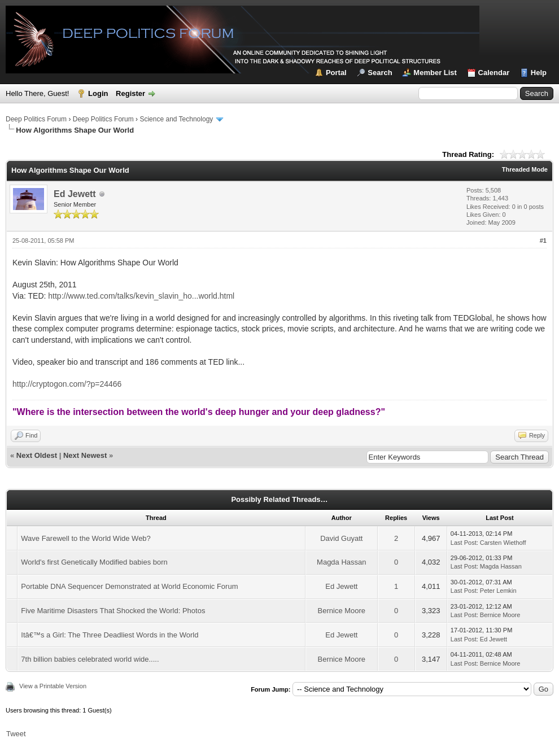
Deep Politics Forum (36, 119)
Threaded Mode (525, 169)
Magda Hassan (341, 562)
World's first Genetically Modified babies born (94, 562)
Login (98, 93)
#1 (543, 241)
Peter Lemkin (498, 591)
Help (539, 73)
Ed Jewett (75, 194)
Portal (336, 73)
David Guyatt (341, 538)
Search (380, 73)
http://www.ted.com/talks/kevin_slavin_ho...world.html (141, 296)
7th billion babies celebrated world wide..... (90, 659)
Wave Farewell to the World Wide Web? (86, 538)
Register (130, 93)
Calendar (494, 73)
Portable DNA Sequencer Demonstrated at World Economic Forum (129, 586)
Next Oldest (37, 455)
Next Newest (85, 455)
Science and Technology (176, 119)
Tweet (16, 734)
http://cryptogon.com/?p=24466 (67, 384)
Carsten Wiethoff (503, 543)
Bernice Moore (342, 611)
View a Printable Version (53, 686)
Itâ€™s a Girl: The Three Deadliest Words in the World (110, 635)
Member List (435, 73)
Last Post (464, 543)
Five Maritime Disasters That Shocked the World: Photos (113, 611)
